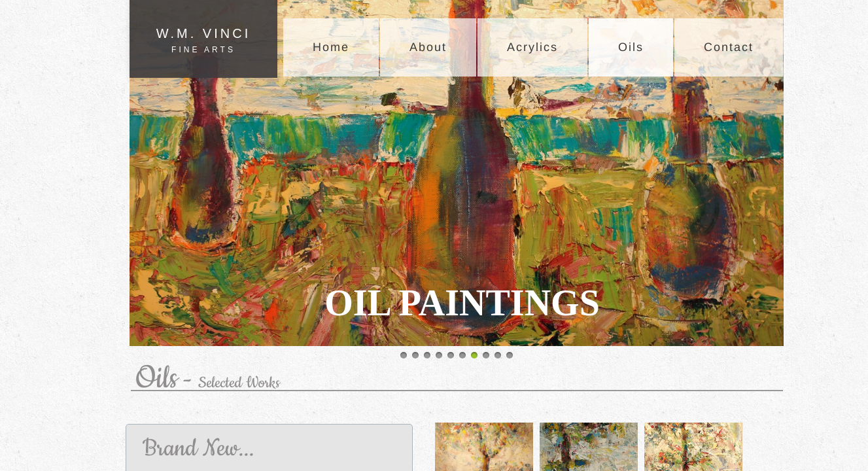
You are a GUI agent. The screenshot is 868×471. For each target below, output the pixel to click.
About (428, 47)
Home (331, 47)
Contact (729, 47)
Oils (631, 47)
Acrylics (532, 47)
